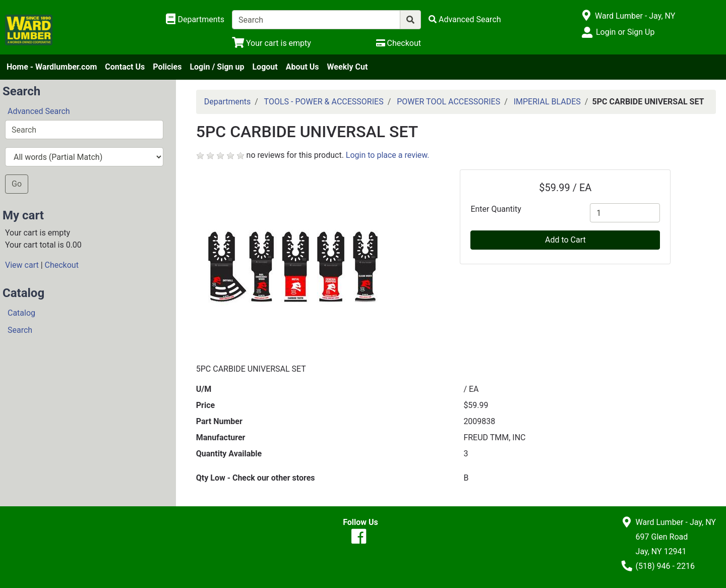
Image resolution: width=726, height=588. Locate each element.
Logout (265, 67)
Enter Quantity (496, 209)
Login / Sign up (217, 67)
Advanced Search (39, 111)
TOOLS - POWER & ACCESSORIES (324, 102)
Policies (167, 67)
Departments (228, 102)
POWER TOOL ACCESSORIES (448, 102)
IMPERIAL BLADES (547, 102)
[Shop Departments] (195, 20)
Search (20, 330)
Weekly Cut (348, 67)
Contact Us (125, 67)
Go (17, 184)
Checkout (62, 265)
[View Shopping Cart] (271, 43)
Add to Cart (565, 240)
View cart (22, 265)
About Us (302, 67)
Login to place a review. (388, 155)
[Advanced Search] (465, 19)
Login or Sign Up (625, 32)
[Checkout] (399, 43)
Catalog (21, 313)
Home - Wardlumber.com (52, 67)
